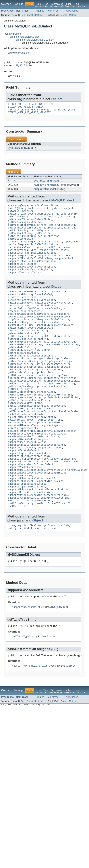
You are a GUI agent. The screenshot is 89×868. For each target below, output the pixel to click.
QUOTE (71, 112)
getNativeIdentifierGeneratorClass (31, 420)
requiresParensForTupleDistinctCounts (34, 471)
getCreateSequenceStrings (25, 366)
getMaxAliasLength (20, 417)
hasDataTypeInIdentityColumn (27, 446)
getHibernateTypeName (22, 401)
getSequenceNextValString (25, 433)
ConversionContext (18, 53)
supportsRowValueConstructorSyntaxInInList (37, 513)
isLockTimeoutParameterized (26, 449)
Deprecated (57, 4)
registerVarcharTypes (22, 260)
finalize (35, 570)
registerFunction (19, 455)
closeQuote (68, 213)
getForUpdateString (62, 232)
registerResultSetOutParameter (54, 257)
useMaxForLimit (18, 551)
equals (22, 570)
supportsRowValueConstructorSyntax (31, 279)
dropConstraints (19, 337)
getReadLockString (20, 241)
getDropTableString (21, 388)
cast (11, 321)
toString (14, 544)
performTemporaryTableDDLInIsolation (33, 254)
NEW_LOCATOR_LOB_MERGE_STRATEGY (29, 112)
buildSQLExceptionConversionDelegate (33, 213)
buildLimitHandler (20, 318)
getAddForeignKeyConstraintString (31, 219)
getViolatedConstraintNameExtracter (32, 442)
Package (18, 4)
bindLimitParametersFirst (25, 312)
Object (38, 565)
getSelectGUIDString (21, 244)
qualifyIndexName (19, 257)
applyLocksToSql (41, 309)
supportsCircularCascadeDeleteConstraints (36, 481)
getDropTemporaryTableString (27, 232)
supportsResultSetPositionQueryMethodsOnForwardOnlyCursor (48, 509)
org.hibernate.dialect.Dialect (25, 37)
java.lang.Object (13, 34)
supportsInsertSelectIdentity (28, 497)
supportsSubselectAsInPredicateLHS (31, 519)
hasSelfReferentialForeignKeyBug (56, 188)
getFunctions (45, 398)
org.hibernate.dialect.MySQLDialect (35, 40)
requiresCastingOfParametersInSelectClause (37, 468)
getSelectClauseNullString (61, 427)
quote (51, 449)
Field (23, 15)
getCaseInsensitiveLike (24, 356)
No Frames (53, 11)
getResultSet (43, 241)
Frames (40, 11)
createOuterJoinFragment (24, 328)
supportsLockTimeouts (22, 276)
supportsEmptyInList (21, 267)
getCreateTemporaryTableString (54, 222)
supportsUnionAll (19, 535)
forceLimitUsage (19, 341)
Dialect (57, 100)
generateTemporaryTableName (55, 344)
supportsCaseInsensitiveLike (27, 477)
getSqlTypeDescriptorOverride (28, 436)
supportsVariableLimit (23, 541)
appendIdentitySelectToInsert (28, 306)
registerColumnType (21, 452)
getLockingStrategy (21, 414)
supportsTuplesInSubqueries (26, 528)
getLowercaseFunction (51, 414)
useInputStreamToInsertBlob (55, 548)
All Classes (72, 11)
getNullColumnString (58, 423)
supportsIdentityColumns (54, 267)
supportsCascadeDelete (49, 193)
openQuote (71, 251)
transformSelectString (37, 544)
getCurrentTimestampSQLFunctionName (32, 379)
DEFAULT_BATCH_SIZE (41, 106)
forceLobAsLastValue (46, 341)
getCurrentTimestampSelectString (30, 225)
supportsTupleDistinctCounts (27, 525)
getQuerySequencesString (24, 427)
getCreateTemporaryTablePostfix (29, 372)
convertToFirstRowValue (24, 325)
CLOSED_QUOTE (16, 106)
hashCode (63, 570)
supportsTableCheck (21, 522)
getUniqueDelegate (38, 439)
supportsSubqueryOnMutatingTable (30, 283)
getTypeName (58, 436)
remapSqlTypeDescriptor (24, 462)
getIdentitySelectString (60, 235)
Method (39, 15)
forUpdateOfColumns (21, 344)
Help (76, 4)
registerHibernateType (48, 455)
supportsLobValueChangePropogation (31, 273)
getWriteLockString (21, 248)
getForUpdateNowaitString (53, 388)
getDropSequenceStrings (56, 385)
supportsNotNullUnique (23, 500)
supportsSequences (20, 516)
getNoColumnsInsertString (25, 423)
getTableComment (48, 244)
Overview (6, 4)
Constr (30, 15)
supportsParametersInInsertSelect (31, 503)
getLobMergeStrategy (63, 411)
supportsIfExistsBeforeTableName (30, 270)
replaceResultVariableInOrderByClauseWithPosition (42, 465)
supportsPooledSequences (24, 506)
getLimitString (18, 238)
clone (12, 570)
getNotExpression (42, 238)
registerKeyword (51, 458)
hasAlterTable (68, 442)
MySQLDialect (26, 66)
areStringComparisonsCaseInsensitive (33, 209)
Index (68, 4)
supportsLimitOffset (64, 497)
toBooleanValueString (55, 541)
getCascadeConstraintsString (27, 353)
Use (39, 4)
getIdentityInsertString (60, 404)
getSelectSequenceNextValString (29, 430)
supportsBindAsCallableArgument (29, 474)
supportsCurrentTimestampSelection (31, 264)
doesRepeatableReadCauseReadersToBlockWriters (39, 334)
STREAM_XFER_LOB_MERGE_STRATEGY (29, 115)
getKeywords (16, 411)
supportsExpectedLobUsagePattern (30, 490)
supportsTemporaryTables (24, 286)
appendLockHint (61, 306)
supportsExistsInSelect (24, 487)
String (12, 184)
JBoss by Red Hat (26, 753)
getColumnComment (19, 222)
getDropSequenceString (23, 385)
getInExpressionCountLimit (61, 407)
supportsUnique (44, 535)
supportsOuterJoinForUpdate (59, 500)
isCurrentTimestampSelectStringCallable (35, 251)
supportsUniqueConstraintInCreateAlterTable (38, 538)
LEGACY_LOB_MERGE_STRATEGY (26, 109)
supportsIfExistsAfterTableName (29, 493)
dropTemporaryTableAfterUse (51, 337)
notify (12, 574)
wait (38, 574)
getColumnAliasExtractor (58, 356)
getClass (49, 570)
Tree (46, 4)
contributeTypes (44, 321)
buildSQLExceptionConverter (53, 318)
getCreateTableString (22, 369)
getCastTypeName (67, 219)
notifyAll (26, 574)
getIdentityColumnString (24, 235)
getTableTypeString (47, 184)
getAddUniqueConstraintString (28, 350)
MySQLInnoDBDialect (21, 151)
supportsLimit (64, 270)
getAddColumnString (21, 216)
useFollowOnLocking (21, 548)
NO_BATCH (59, 112)
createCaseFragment (55, 325)
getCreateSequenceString (24, 363)
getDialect (46, 382)
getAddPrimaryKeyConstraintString (31, 347)
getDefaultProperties (22, 382)
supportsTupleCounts (50, 522)
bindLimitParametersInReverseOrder (31, 315)
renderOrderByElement (53, 260)
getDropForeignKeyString (24, 228)
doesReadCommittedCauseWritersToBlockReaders (39, 331)
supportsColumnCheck (21, 484)
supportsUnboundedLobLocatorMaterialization (38, 532)
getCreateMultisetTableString (28, 360)
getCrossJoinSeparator (23, 376)
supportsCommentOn (50, 484)
